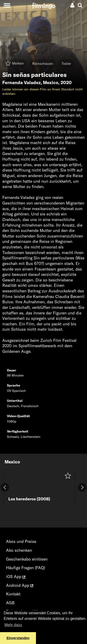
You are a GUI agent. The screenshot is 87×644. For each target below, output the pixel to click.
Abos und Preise (21, 541)
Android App (20, 585)
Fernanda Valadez (21, 83)
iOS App (16, 576)
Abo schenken (19, 550)
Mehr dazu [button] (13, 625)
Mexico (51, 83)
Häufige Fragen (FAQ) (26, 568)
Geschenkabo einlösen (27, 559)
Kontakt (13, 594)
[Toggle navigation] (7, 5)
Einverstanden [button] (18, 638)
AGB (10, 603)
